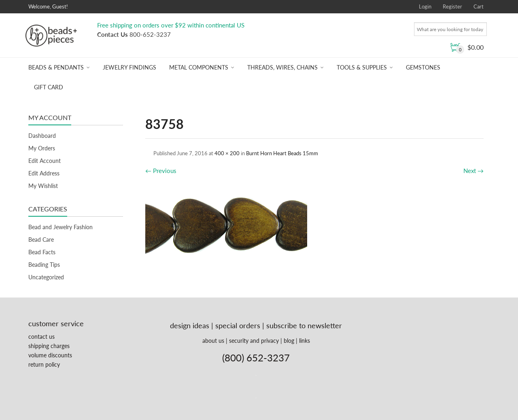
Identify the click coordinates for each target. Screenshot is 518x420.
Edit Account (45, 161)
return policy (44, 364)
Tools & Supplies (362, 67)
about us (213, 341)
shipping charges (49, 346)
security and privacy (254, 341)
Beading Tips (44, 265)
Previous (161, 171)
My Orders (42, 148)
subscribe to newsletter (304, 325)
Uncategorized (46, 277)
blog (289, 341)
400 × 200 (227, 153)
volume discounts (50, 355)
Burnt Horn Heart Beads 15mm (282, 153)
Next (473, 171)
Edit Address (44, 173)
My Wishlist (43, 186)
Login (425, 6)
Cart (479, 6)
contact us (41, 337)
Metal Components (199, 67)
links (305, 341)
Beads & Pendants (56, 67)
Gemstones (423, 67)
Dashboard (42, 136)
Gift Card (49, 87)
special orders (238, 325)
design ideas (190, 325)
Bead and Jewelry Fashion (61, 227)
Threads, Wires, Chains (282, 67)
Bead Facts (42, 252)
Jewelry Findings (129, 67)
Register (452, 6)
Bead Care (41, 240)
